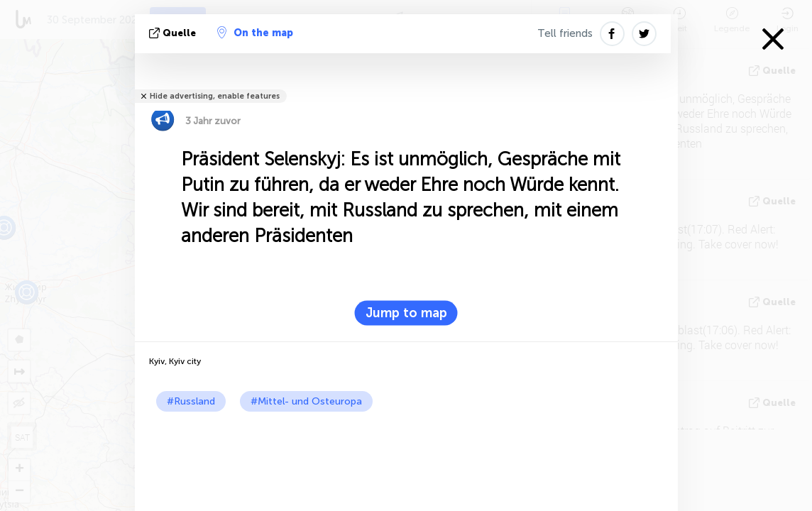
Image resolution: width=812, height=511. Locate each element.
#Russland (191, 401)
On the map (255, 33)
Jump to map (406, 313)
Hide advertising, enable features (215, 96)
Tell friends (565, 33)
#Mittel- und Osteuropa (306, 401)
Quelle (174, 33)
